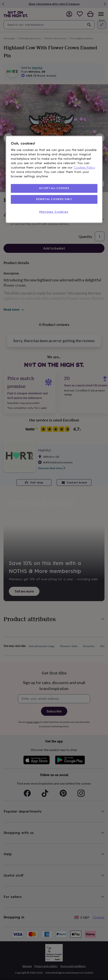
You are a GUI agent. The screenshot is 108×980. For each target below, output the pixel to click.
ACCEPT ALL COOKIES (54, 188)
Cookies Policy (85, 168)
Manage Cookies (54, 212)
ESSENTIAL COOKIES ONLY (54, 199)
